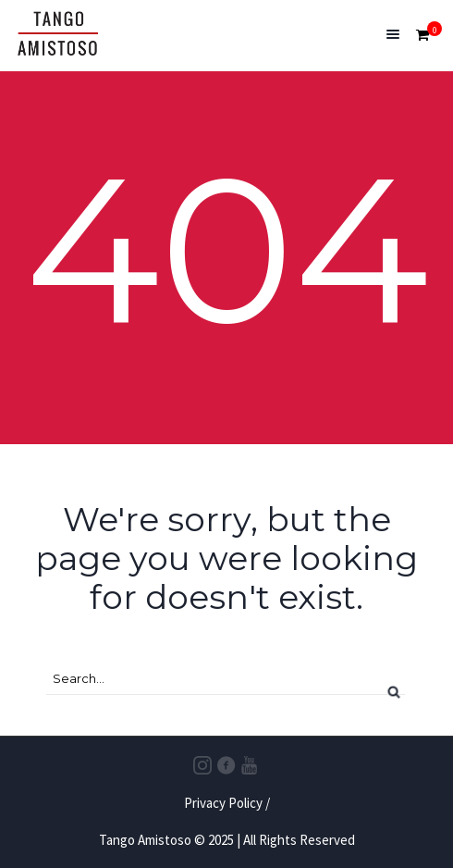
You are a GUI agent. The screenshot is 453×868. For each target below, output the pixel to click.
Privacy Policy (223, 803)
